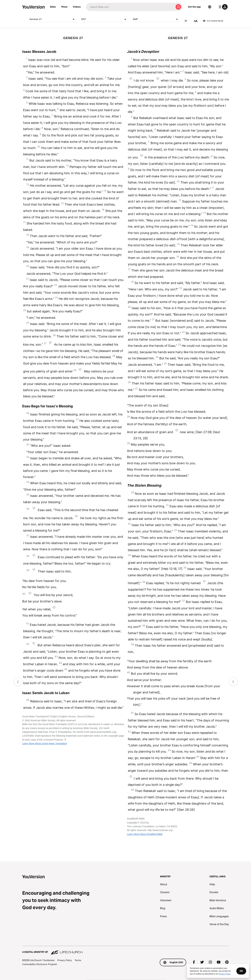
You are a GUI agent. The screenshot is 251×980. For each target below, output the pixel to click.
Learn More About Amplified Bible (145, 834)
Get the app (194, 7)
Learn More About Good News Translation (45, 743)
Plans (64, 7)
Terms (78, 960)
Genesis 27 (53, 19)
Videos (77, 7)
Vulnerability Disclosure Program (40, 964)
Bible (53, 7)
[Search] (130, 7)
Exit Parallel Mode (213, 21)
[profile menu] (222, 7)
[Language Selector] (210, 7)
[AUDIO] (186, 21)
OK (241, 971)
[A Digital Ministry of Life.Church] (126, 950)
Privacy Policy (65, 960)
